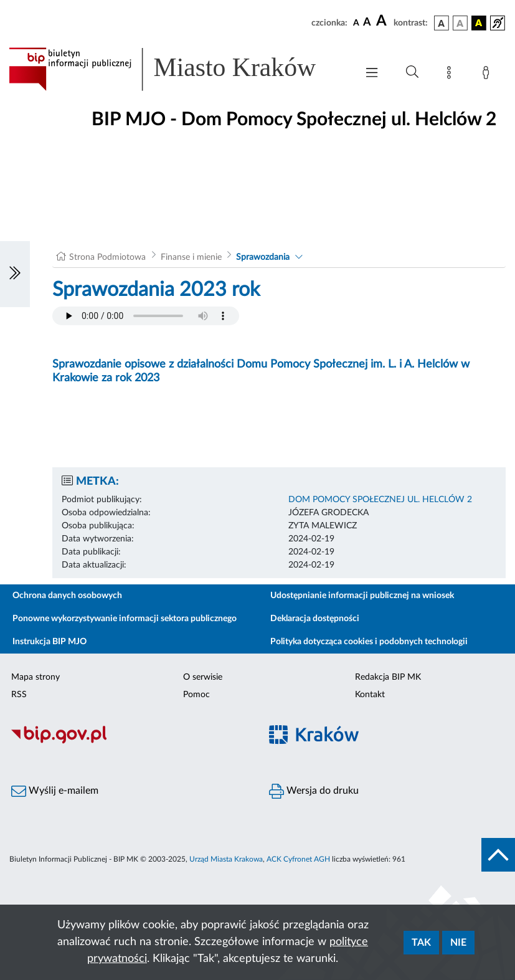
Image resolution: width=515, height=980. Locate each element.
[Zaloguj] (488, 75)
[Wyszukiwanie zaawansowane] (412, 72)
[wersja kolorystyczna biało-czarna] (460, 23)
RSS (19, 695)
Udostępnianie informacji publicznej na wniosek (362, 596)
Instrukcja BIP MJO (50, 642)
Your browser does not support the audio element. (146, 316)
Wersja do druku (314, 791)
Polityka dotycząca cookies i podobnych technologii (369, 642)
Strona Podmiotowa (107, 257)
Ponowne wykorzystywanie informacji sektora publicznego (125, 619)
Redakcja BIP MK (388, 677)
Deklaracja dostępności (315, 619)
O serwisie (203, 677)
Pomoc (196, 695)
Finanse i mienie (191, 257)
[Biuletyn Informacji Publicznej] (129, 742)
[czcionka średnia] (367, 23)
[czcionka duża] (383, 21)
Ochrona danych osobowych (67, 596)
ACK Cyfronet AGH (298, 859)
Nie (458, 943)
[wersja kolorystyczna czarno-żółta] (479, 23)
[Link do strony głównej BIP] (177, 69)
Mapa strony (35, 677)
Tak (421, 943)
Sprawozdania (263, 257)
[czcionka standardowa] (356, 22)
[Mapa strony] (451, 75)
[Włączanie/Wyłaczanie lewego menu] (15, 274)
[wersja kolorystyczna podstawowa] (442, 23)
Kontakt (370, 695)
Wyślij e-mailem (55, 791)
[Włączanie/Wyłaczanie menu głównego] (372, 74)
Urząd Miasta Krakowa (226, 859)
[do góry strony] (498, 855)
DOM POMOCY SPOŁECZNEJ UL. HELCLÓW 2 (380, 500)
